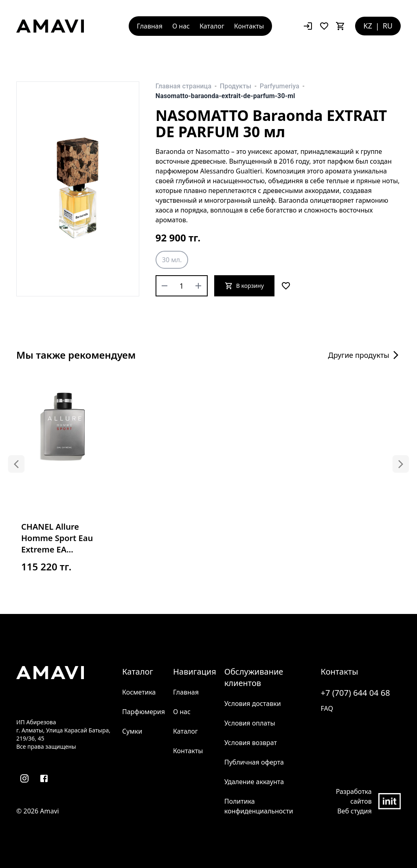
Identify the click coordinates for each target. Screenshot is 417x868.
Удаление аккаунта (254, 782)
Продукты (236, 86)
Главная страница (183, 86)
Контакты (249, 26)
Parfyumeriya (280, 86)
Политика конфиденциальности (259, 806)
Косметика (139, 692)
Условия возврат (251, 743)
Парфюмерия (144, 712)
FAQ (327, 708)
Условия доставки (253, 704)
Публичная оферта (254, 762)
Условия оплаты (250, 723)
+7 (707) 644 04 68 (356, 693)
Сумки (132, 731)
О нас (181, 26)
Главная (150, 26)
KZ (368, 26)
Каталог (212, 26)
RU (388, 26)
